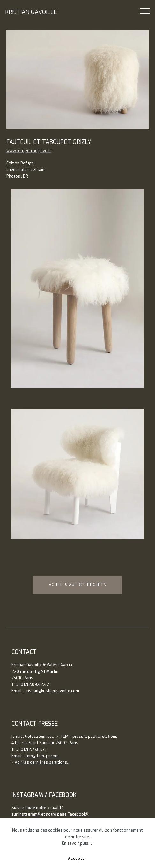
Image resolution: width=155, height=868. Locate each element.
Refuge (27, 163)
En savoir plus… (77, 853)
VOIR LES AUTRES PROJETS (77, 585)
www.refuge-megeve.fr (29, 151)
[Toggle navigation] (145, 11)
